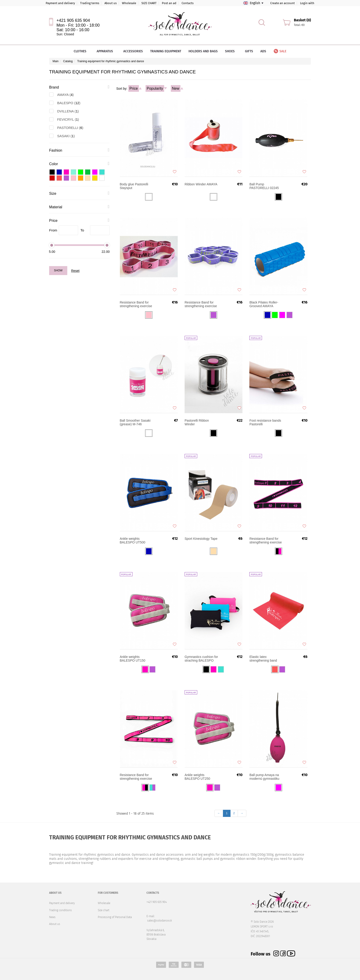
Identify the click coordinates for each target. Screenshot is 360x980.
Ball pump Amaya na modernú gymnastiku (264, 777)
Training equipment (166, 51)
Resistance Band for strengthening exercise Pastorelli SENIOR (136, 304)
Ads (263, 51)
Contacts (188, 3)
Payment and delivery (60, 3)
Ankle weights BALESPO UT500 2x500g (133, 540)
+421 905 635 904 (73, 20)
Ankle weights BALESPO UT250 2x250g (197, 777)
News (52, 917)
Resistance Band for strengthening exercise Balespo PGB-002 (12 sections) (266, 540)
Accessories (133, 51)
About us (111, 3)
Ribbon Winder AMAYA (201, 184)
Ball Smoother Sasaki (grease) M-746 (135, 422)
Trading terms (90, 3)
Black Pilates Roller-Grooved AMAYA (264, 304)
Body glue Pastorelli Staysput (134, 186)
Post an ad (169, 3)
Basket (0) (302, 20)
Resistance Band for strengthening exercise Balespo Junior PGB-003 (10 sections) (136, 777)
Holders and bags (203, 51)
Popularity (155, 88)
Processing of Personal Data (115, 917)
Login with (307, 3)
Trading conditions (60, 910)
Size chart (104, 910)
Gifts (249, 51)
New (176, 88)
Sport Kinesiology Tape (201, 539)
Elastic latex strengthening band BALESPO (263, 659)
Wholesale (129, 3)
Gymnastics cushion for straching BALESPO (201, 659)
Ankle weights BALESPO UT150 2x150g (133, 659)
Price (134, 88)
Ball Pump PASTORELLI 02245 (264, 186)
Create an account (283, 3)
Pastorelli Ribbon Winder (197, 422)
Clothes (82, 51)
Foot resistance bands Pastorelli (265, 422)
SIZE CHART (149, 3)
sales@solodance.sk (160, 921)
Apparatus (106, 51)
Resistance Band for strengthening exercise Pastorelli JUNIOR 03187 (201, 304)
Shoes (231, 51)
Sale (280, 51)
